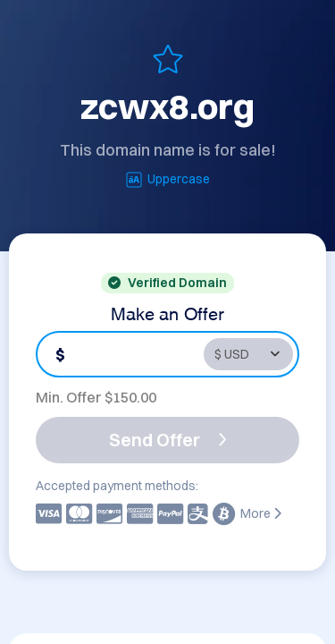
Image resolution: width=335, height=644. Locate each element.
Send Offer (168, 440)
